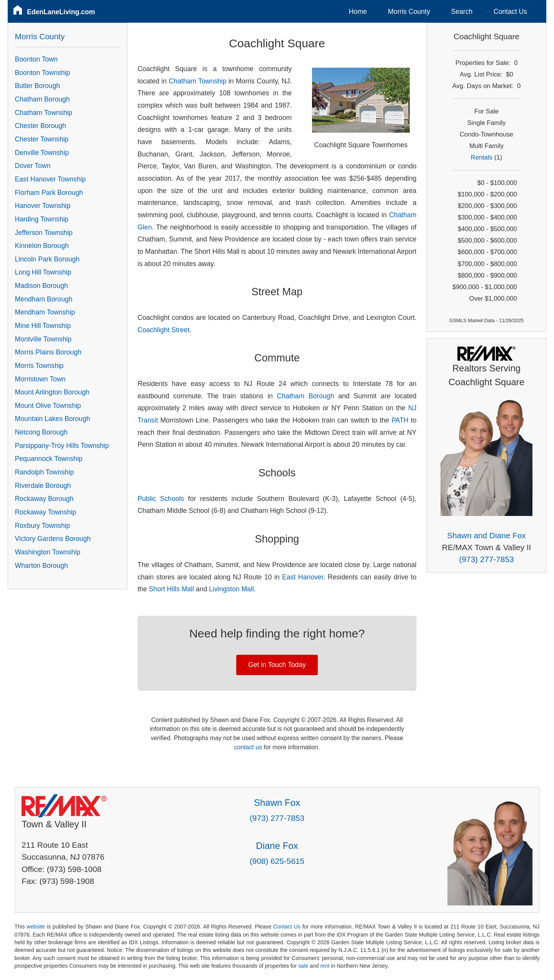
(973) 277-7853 (486, 559)
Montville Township (43, 339)
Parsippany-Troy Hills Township (62, 446)
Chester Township (42, 139)
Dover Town (33, 166)
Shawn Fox (277, 803)
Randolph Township (44, 472)
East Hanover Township (51, 179)
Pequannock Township (49, 459)
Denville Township (42, 153)
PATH (400, 420)
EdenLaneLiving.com (61, 12)
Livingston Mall (231, 589)
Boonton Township (43, 73)
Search (462, 12)
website (36, 927)
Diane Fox (277, 846)
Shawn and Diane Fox (486, 535)
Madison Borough (42, 286)
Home (358, 12)
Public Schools (161, 499)
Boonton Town (36, 59)
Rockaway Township (46, 512)
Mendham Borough (44, 299)
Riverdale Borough (43, 486)
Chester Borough (41, 126)
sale (303, 966)
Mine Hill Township (43, 326)
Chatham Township (198, 81)
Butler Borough (38, 86)
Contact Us (510, 12)
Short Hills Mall (171, 589)
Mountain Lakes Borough (53, 419)
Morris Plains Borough (48, 352)
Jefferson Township (44, 233)
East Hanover (303, 577)
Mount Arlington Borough (52, 392)
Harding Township (42, 219)
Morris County (409, 12)
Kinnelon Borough (42, 246)
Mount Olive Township (48, 406)
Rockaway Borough (44, 499)
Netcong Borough (41, 432)
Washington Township (48, 552)
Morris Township (39, 366)
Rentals (482, 157)
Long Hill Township (43, 272)
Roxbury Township (43, 526)
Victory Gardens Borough (53, 539)
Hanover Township (43, 206)
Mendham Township (45, 312)
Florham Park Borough (49, 193)
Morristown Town (40, 379)
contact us (248, 747)
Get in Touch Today (277, 665)
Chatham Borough (306, 396)
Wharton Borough (42, 566)
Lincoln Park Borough (47, 259)
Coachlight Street (164, 330)
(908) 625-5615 (277, 861)
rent (325, 966)
